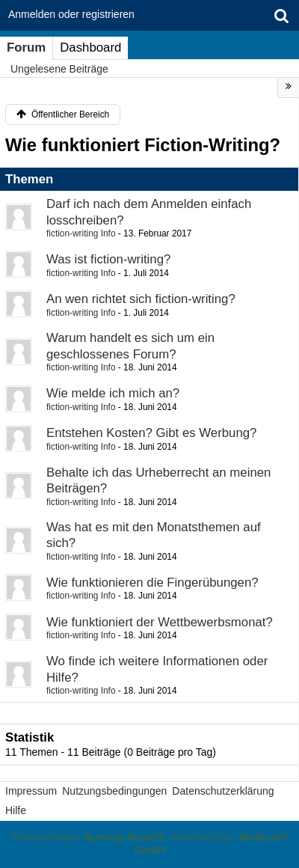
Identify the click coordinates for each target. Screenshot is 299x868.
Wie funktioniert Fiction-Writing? (143, 145)
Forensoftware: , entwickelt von (149, 844)
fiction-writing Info (81, 233)
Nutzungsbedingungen (114, 791)
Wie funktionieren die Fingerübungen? (152, 583)
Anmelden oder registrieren (71, 14)
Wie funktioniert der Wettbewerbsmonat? (160, 622)
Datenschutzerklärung (223, 791)
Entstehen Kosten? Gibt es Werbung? (151, 433)
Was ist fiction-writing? (108, 259)
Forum (26, 48)
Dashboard (90, 48)
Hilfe (16, 810)
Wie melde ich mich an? (113, 393)
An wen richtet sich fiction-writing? (141, 299)
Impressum (31, 791)
